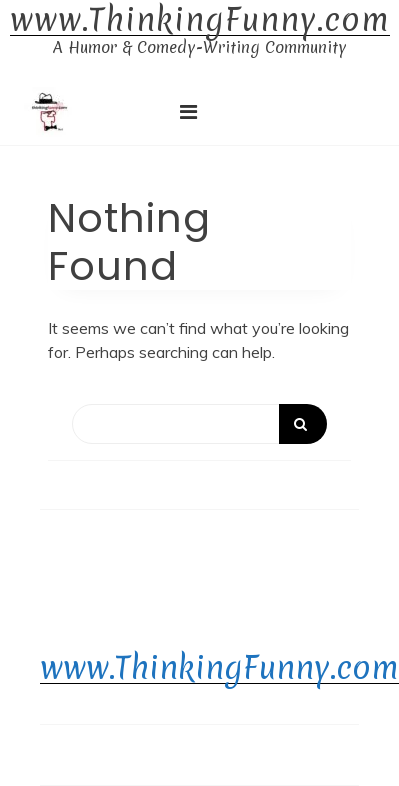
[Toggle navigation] (188, 112)
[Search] (199, 424)
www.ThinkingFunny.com (200, 20)
